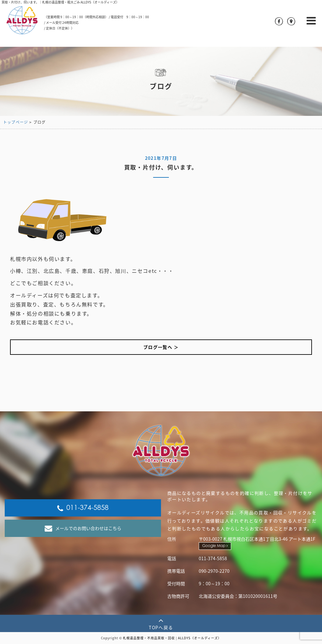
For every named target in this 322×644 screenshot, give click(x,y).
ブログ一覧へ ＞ (161, 347)
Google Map (215, 546)
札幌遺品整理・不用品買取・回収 (149, 638)
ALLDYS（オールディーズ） (200, 638)
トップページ (16, 122)
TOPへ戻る (161, 623)
